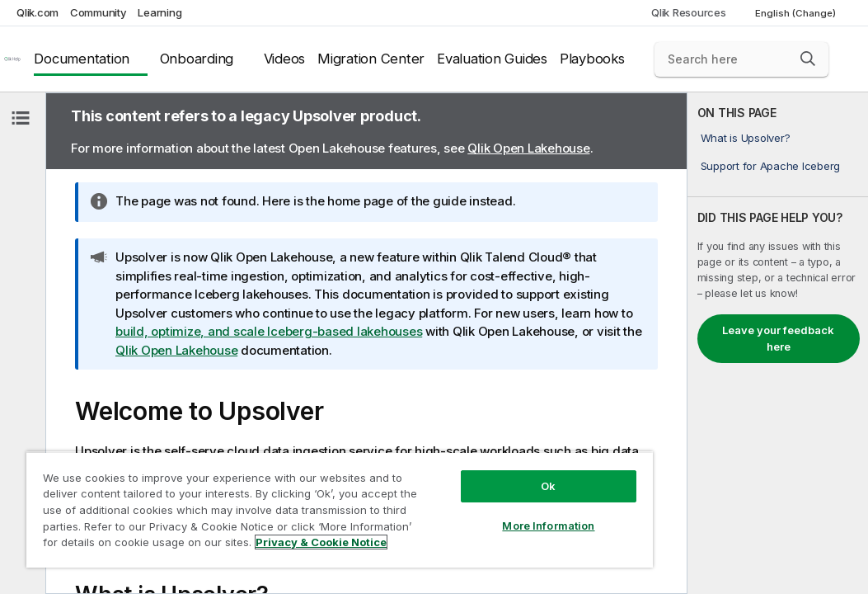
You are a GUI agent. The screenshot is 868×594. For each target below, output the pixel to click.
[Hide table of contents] (21, 118)
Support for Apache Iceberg (771, 166)
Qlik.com (38, 12)
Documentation (82, 59)
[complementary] (778, 343)
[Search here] (741, 59)
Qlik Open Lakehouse (528, 148)
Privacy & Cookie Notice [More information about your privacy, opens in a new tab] (139, 545)
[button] (808, 59)
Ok (444, 457)
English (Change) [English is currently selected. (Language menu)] (797, 13)
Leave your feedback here (778, 338)
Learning (160, 12)
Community (99, 12)
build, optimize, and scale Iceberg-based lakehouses (269, 331)
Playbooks (592, 59)
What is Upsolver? (746, 138)
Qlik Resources (689, 12)
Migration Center (371, 59)
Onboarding (197, 59)
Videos (285, 59)
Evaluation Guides (492, 59)
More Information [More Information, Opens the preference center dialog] (444, 497)
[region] (278, 495)
